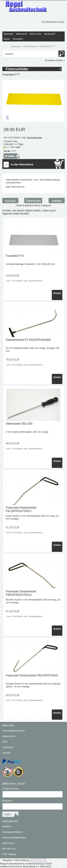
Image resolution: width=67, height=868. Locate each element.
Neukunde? (50, 34)
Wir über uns (9, 849)
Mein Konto (36, 34)
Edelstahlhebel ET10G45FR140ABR (28, 340)
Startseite (8, 34)
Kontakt (6, 753)
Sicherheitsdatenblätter (14, 838)
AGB (5, 742)
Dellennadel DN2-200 (19, 424)
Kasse (7, 39)
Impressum (8, 747)
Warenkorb (22, 34)
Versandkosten (34, 138)
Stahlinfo (7, 826)
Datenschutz (9, 736)
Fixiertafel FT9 (15, 256)
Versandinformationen (14, 731)
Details (57, 293)
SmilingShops (38, 860)
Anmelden (18, 39)
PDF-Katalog (9, 854)
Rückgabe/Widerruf (12, 832)
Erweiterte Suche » (55, 60)
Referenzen (8, 843)
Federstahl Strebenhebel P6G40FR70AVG (32, 675)
